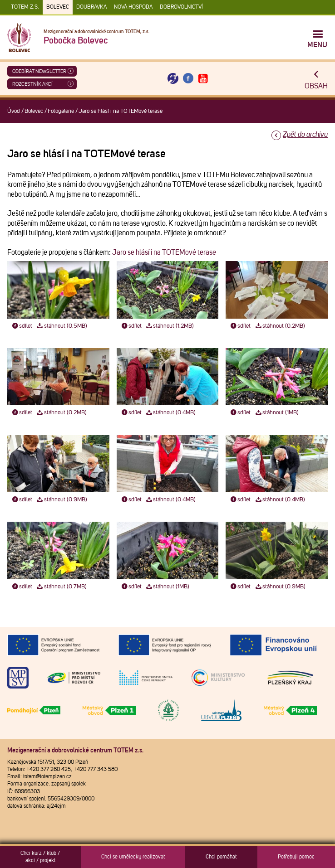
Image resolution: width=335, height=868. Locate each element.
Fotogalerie (61, 111)
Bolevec (58, 7)
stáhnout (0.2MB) (280, 326)
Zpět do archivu (305, 135)
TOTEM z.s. (25, 7)
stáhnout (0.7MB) (61, 587)
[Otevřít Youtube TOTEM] (203, 79)
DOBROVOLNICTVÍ (181, 7)
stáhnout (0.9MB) (62, 500)
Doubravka (91, 7)
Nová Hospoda (133, 7)
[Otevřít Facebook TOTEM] (188, 79)
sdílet (22, 326)
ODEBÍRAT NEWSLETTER (39, 71)
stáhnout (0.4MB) (171, 413)
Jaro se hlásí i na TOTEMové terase (164, 252)
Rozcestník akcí (32, 84)
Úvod (14, 111)
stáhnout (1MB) (276, 413)
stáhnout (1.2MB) (170, 326)
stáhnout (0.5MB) (62, 326)
